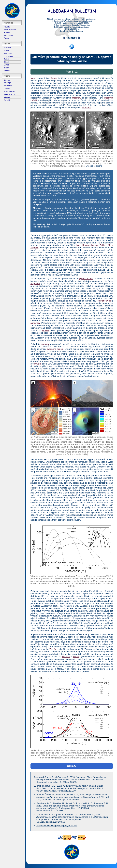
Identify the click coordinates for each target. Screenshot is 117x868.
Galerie (7, 59)
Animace (7, 48)
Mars (33, 78)
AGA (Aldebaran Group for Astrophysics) (76, 21)
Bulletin (7, 33)
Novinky (7, 27)
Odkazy (7, 88)
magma (45, 344)
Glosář (6, 62)
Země (54, 78)
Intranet (7, 97)
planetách (86, 108)
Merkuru (66, 657)
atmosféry (35, 323)
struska (46, 330)
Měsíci (76, 657)
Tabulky (7, 71)
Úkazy (6, 38)
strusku (38, 364)
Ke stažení (8, 86)
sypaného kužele (55, 349)
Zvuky (6, 68)
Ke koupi (7, 83)
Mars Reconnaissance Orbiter (91, 245)
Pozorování (8, 56)
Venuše (53, 649)
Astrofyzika (8, 53)
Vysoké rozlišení (94, 166)
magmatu (77, 98)
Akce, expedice (10, 30)
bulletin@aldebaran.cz (74, 31)
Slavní (6, 65)
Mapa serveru (9, 94)
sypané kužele (86, 279)
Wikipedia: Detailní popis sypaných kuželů (57, 826)
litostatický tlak (105, 301)
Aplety (6, 50)
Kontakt (7, 100)
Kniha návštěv (9, 91)
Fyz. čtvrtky (8, 35)
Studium (7, 80)
